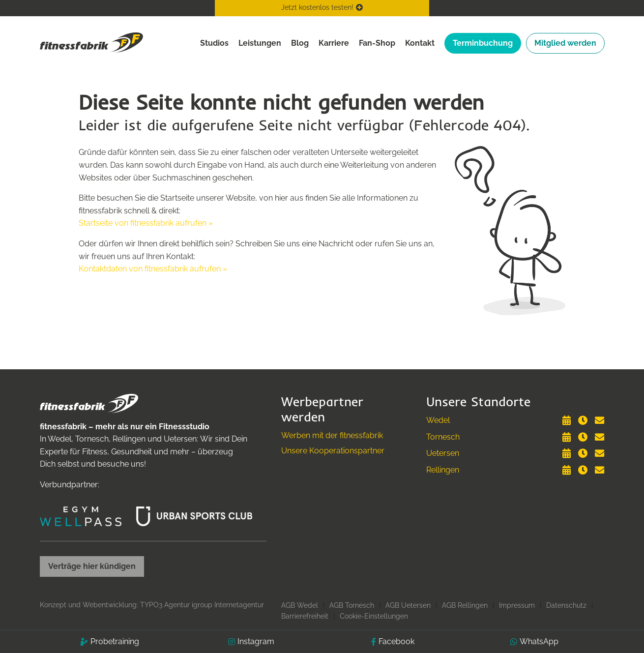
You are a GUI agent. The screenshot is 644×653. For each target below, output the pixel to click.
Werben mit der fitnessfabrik (332, 435)
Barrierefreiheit (305, 616)
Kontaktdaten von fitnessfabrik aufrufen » (153, 269)
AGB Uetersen (408, 605)
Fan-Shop (377, 43)
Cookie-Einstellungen (374, 616)
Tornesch (443, 437)
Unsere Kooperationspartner (333, 451)
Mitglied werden (565, 43)
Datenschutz (566, 605)
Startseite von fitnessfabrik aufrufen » (146, 223)
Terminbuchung (483, 43)
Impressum (517, 605)
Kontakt (420, 43)
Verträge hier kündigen (92, 566)
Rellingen (443, 470)
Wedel (438, 420)
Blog (300, 43)
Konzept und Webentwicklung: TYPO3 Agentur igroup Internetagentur (152, 605)
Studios (214, 43)
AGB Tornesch (352, 605)
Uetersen (443, 453)
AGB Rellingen (465, 605)
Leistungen (260, 43)
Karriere (334, 43)
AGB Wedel (300, 605)
